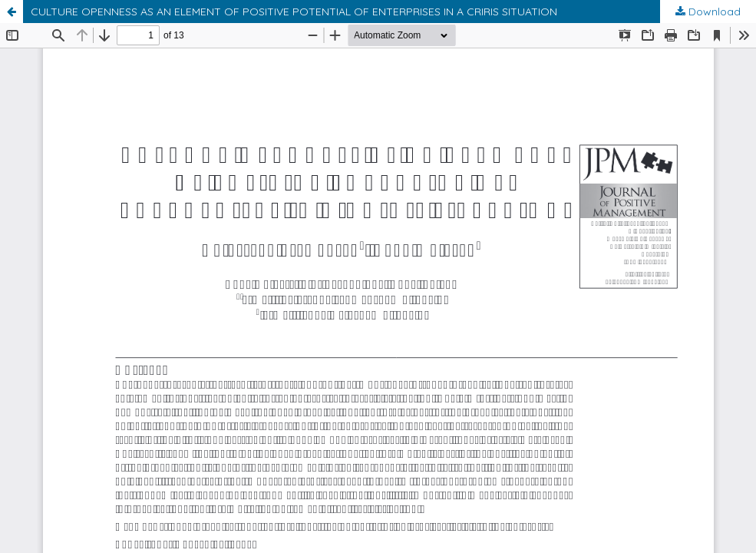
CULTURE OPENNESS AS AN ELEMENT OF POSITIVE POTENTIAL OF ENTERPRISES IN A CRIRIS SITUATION (294, 12)
